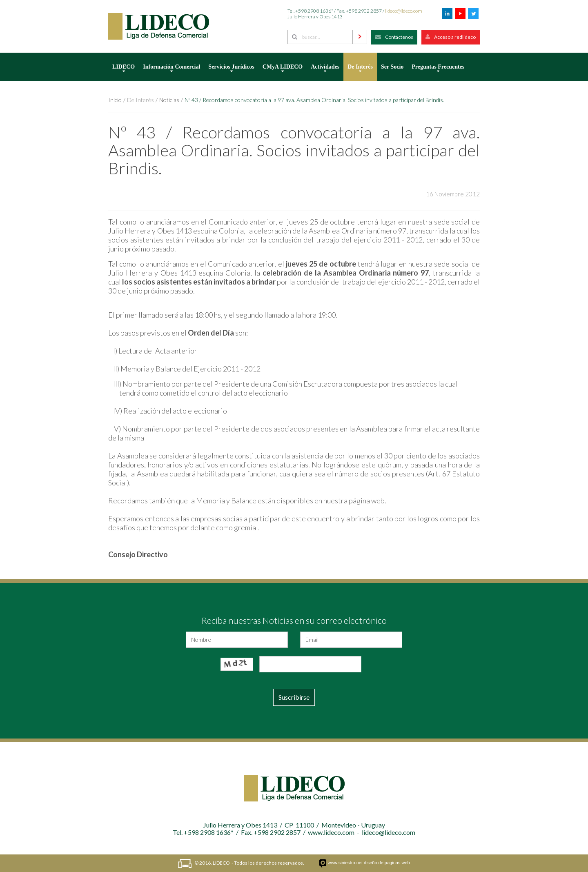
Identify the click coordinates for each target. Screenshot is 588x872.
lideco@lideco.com (404, 11)
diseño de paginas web (387, 863)
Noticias (169, 100)
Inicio (115, 100)
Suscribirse (294, 697)
